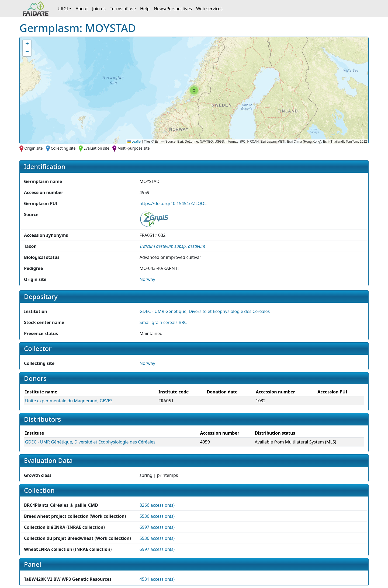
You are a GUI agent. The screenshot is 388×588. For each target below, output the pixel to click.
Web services (209, 9)
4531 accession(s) (157, 579)
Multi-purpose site (134, 148)
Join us (99, 9)
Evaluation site (96, 148)
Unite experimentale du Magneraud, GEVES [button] (69, 401)
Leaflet (134, 142)
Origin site (33, 148)
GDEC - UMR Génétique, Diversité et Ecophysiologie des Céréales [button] (205, 311)
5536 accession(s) (157, 516)
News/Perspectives (173, 9)
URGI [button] (63, 9)
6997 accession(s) (157, 527)
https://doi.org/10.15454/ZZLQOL (173, 203)
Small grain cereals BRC (163, 322)
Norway (147, 279)
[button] (194, 90)
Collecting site (63, 148)
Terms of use (123, 9)
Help (145, 9)
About (82, 9)
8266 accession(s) (157, 505)
